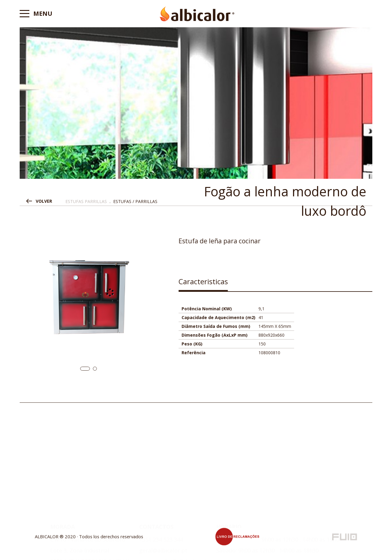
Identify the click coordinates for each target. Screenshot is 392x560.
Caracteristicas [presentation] (214, 281)
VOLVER (44, 201)
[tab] (214, 284)
